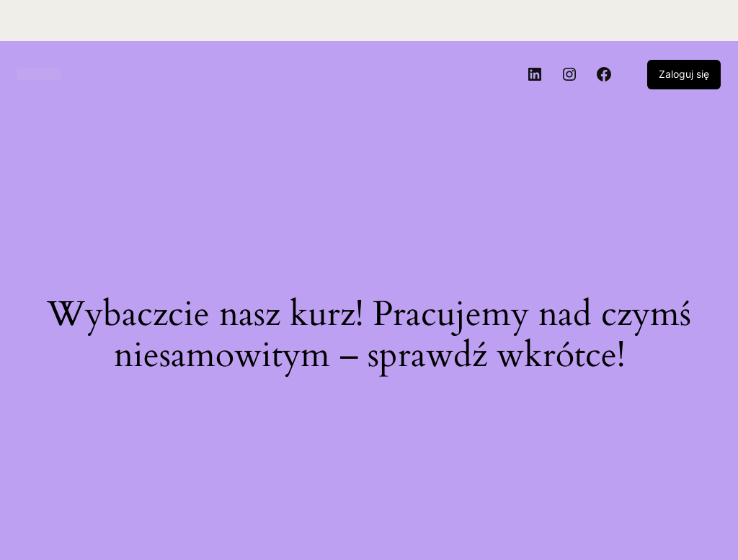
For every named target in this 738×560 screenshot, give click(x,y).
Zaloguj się (684, 74)
